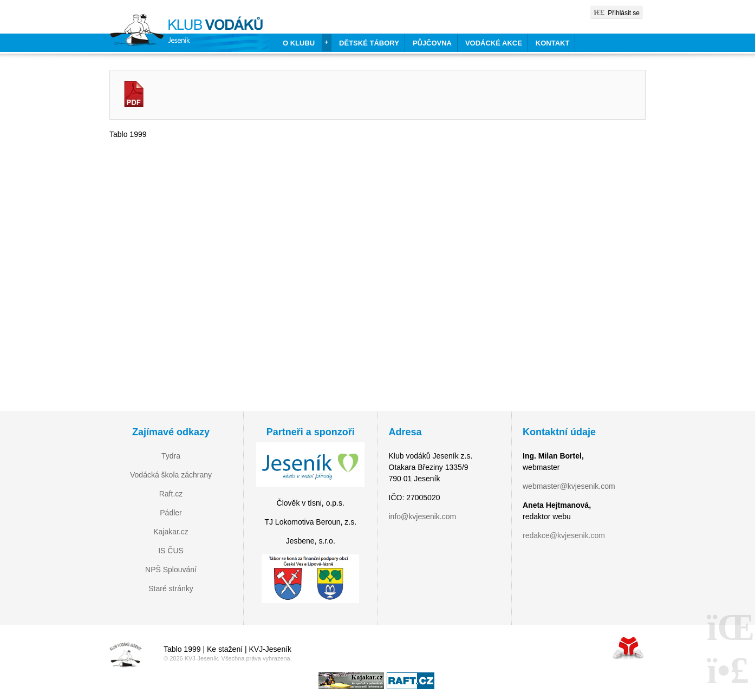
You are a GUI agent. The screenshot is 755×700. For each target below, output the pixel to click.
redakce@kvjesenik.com (564, 535)
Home (190, 33)
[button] (617, 12)
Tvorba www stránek (628, 648)
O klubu (299, 43)
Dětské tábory (369, 43)
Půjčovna (432, 43)
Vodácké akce (494, 43)
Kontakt (553, 43)
